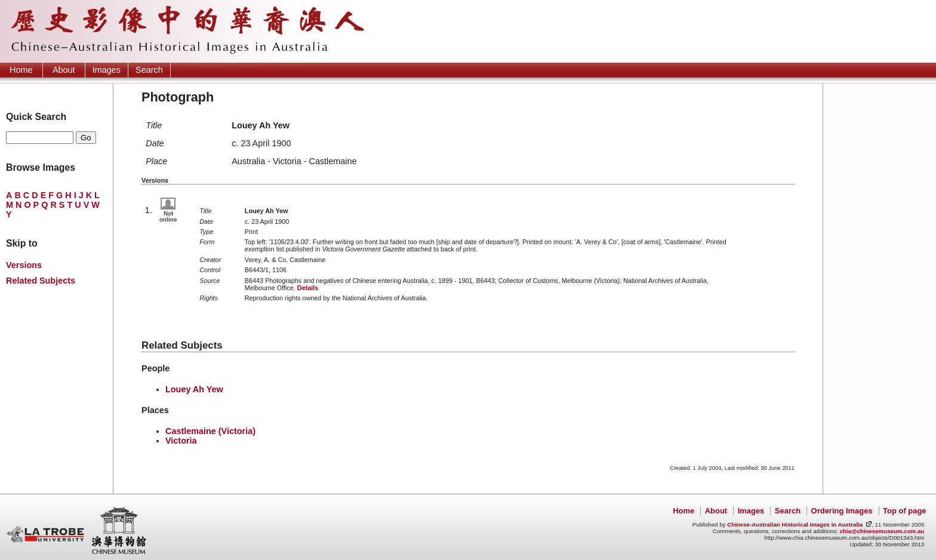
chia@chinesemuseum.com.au (882, 531)
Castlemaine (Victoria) (210, 431)
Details (308, 288)
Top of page (904, 511)
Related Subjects (41, 281)
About (64, 70)
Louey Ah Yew (194, 389)
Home (21, 70)
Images (107, 70)
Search (149, 70)
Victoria (181, 441)
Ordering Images (842, 511)
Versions (24, 265)
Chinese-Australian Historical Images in (795, 524)
